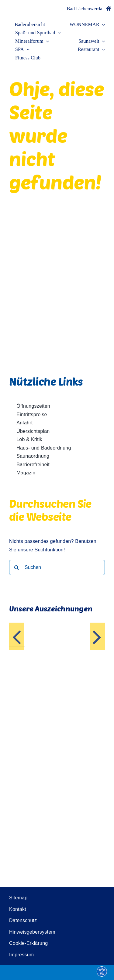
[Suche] (17, 567)
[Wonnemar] (18, 5)
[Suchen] (57, 567)
